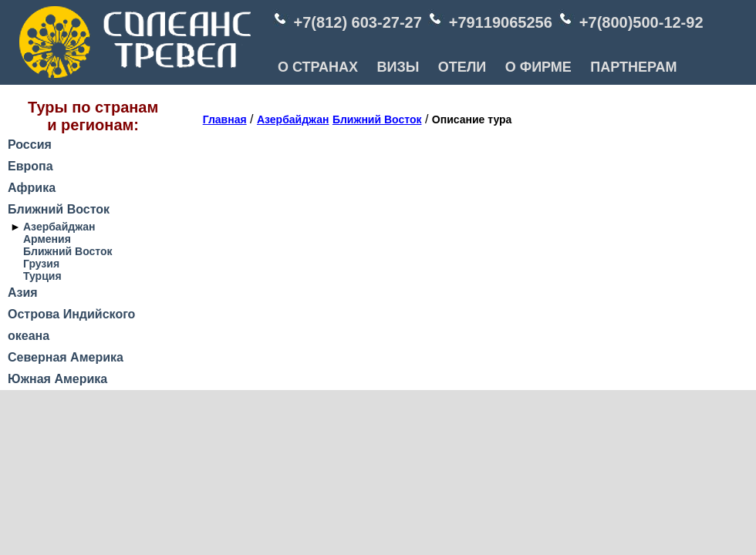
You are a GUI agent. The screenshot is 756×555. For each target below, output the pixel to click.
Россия (30, 145)
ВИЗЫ (398, 67)
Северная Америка (66, 357)
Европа (30, 166)
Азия (23, 293)
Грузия (41, 264)
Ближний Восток (59, 209)
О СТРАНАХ (318, 67)
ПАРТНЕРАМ (633, 67)
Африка (32, 188)
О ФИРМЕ (538, 67)
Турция (42, 276)
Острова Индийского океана (71, 325)
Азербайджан (59, 227)
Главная (225, 119)
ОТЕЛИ (462, 67)
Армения (47, 239)
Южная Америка (57, 379)
